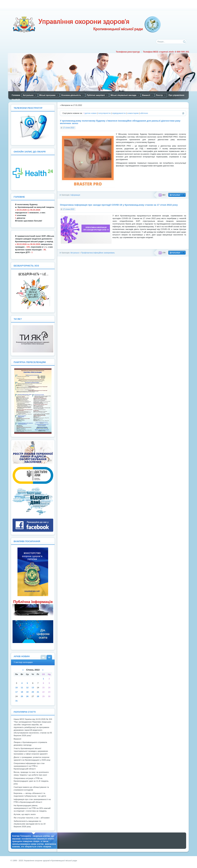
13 (33, 688)
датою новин (91, 113)
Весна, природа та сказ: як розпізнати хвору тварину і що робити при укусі (31, 774)
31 (17, 701)
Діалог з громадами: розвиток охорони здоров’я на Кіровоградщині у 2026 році (32, 759)
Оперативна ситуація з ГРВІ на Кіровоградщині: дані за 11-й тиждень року (31, 781)
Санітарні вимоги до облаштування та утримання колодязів (31, 788)
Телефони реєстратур (128, 52)
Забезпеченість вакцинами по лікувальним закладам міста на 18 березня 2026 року (29, 824)
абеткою (144, 113)
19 (27, 692)
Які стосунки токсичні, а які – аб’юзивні (31, 818)
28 (38, 696)
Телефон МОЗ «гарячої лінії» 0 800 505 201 (166, 52)
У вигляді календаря (49, 657)
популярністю (104, 113)
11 (22, 688)
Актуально (75, 253)
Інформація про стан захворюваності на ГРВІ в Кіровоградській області (32, 801)
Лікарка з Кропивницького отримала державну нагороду (30, 744)
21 (38, 692)
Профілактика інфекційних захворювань (98, 253)
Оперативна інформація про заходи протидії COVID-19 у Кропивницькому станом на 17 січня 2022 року (119, 205)
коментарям (133, 113)
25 (22, 696)
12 (27, 688)
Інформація (75, 195)
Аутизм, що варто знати (24, 814)
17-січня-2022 (69, 128)
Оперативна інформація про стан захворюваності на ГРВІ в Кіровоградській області (29, 766)
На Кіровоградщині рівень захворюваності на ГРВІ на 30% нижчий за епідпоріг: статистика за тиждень (32, 808)
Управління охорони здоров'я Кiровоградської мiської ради (87, 24)
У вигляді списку (43, 657)
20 (33, 692)
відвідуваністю (119, 113)
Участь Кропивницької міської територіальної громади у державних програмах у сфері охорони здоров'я (31, 751)
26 (27, 696)
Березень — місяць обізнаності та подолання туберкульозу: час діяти (30, 795)
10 (17, 688)
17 (17, 692)
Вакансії (17, 739)
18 (22, 692)
